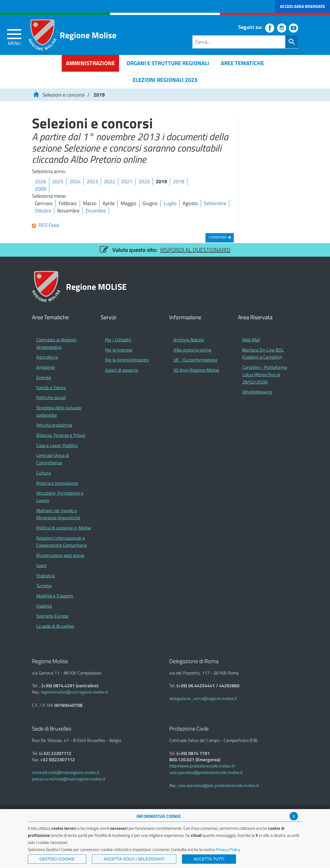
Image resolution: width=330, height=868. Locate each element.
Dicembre (96, 211)
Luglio (170, 203)
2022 (110, 181)
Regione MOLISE (96, 287)
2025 (58, 181)
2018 (179, 181)
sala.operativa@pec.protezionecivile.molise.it (218, 785)
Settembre (215, 203)
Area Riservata (255, 317)
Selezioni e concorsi (64, 95)
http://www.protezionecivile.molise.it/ (202, 766)
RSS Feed (46, 225)
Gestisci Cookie (57, 859)
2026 (40, 181)
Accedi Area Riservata (302, 6)
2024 (75, 181)
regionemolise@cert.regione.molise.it (74, 692)
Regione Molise (88, 35)
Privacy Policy (228, 849)
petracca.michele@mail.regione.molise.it (68, 779)
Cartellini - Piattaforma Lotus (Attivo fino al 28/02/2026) (265, 374)
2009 (40, 189)
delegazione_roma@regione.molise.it (203, 698)
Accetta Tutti (209, 859)
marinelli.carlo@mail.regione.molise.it (66, 772)
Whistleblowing (257, 392)
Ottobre (43, 211)
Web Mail (251, 340)
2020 (144, 181)
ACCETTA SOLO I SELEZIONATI (134, 859)
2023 (92, 181)
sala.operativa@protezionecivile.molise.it (206, 772)
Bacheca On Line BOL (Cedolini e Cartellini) (263, 354)
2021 (127, 181)
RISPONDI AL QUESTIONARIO (195, 250)
